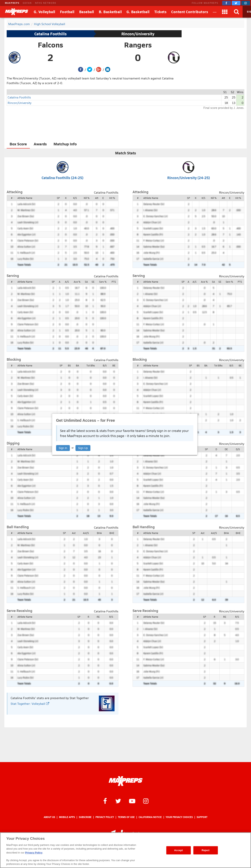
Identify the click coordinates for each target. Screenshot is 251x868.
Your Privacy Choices (179, 817)
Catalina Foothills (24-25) (62, 178)
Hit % (112, 198)
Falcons (50, 45)
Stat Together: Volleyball (30, 704)
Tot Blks (91, 365)
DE (226, 449)
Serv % (103, 282)
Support (202, 817)
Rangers (138, 45)
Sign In (63, 448)
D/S (238, 449)
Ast (74, 533)
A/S (67, 282)
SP (58, 198)
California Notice (150, 817)
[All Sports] (215, 12)
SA (86, 282)
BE (114, 365)
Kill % (87, 198)
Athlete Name (25, 198)
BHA (99, 533)
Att (97, 198)
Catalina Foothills (50, 34)
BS (69, 365)
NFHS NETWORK (46, 3)
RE (98, 617)
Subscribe (85, 817)
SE (93, 282)
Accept (178, 850)
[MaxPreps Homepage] (126, 781)
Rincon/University (138, 34)
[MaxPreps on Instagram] (246, 3)
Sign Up (83, 448)
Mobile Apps (67, 817)
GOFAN (27, 3)
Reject (206, 850)
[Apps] (225, 12)
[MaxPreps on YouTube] (132, 801)
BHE (112, 533)
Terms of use (126, 817)
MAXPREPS (12, 3)
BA (77, 365)
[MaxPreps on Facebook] (226, 3)
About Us (49, 817)
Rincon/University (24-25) (189, 178)
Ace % (77, 282)
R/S (111, 617)
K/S (75, 198)
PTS (114, 282)
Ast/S (86, 533)
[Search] (237, 12)
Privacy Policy (105, 817)
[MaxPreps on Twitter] (236, 3)
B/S (105, 365)
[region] (125, 850)
